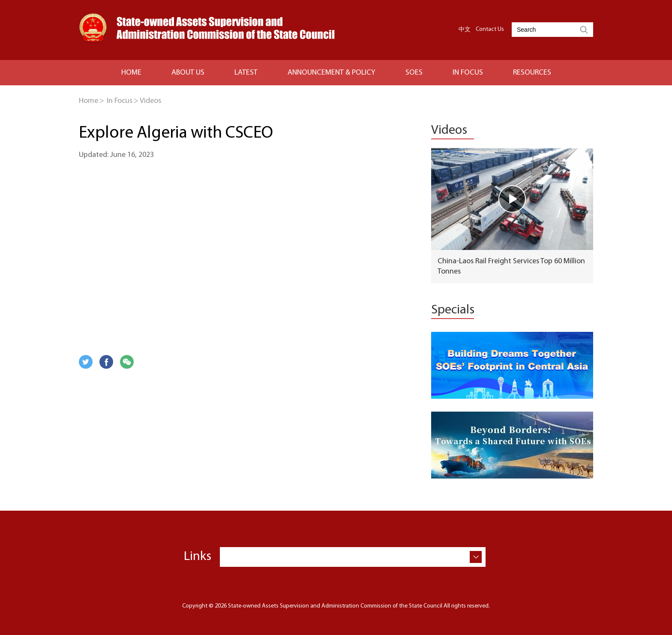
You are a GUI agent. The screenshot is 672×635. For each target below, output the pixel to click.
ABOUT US (188, 73)
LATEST (246, 73)
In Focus (120, 101)
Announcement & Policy (331, 73)
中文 (465, 29)
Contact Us (490, 29)
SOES (414, 73)
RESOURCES (532, 73)
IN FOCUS (468, 73)
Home (88, 101)
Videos (150, 101)
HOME (131, 73)
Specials (453, 310)
